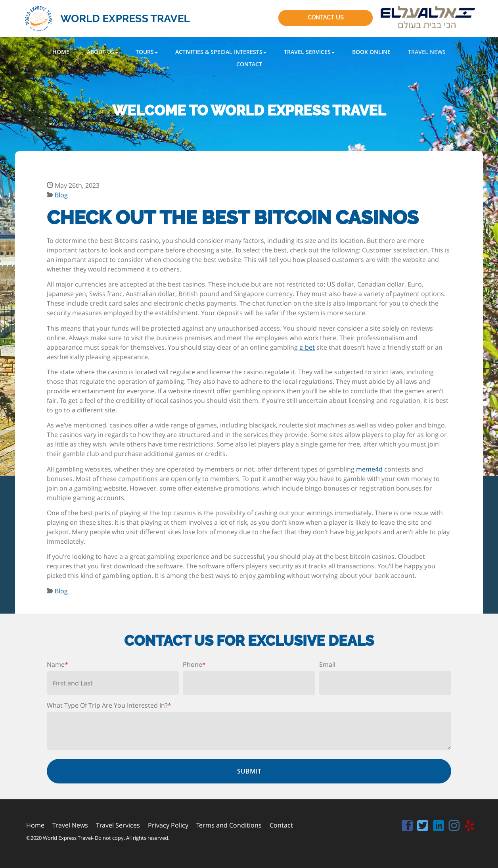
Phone (194, 664)
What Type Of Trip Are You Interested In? (109, 705)
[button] (102, 52)
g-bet (307, 347)
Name (57, 664)
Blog (61, 195)
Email (327, 664)
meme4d (369, 469)
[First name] (113, 683)
